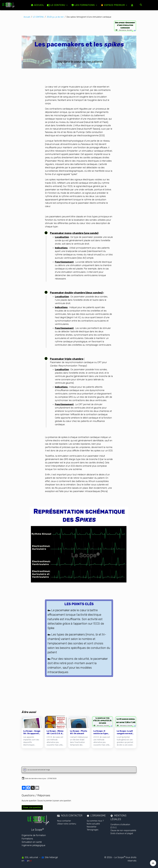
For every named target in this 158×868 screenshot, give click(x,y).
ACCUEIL (37, 5)
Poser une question (32, 807)
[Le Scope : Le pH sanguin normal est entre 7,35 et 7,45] (126, 732)
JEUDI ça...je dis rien (55, 17)
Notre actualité (93, 824)
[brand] (9, 5)
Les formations (83, 5)
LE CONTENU (56, 5)
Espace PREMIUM (113, 5)
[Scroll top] (153, 863)
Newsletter (92, 827)
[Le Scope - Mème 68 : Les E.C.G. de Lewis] (56, 732)
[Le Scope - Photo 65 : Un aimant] (79, 732)
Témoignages (93, 830)
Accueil (27, 17)
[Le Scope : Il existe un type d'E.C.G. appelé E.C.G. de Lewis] (102, 732)
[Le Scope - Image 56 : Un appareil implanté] (32, 732)
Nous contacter (64, 821)
